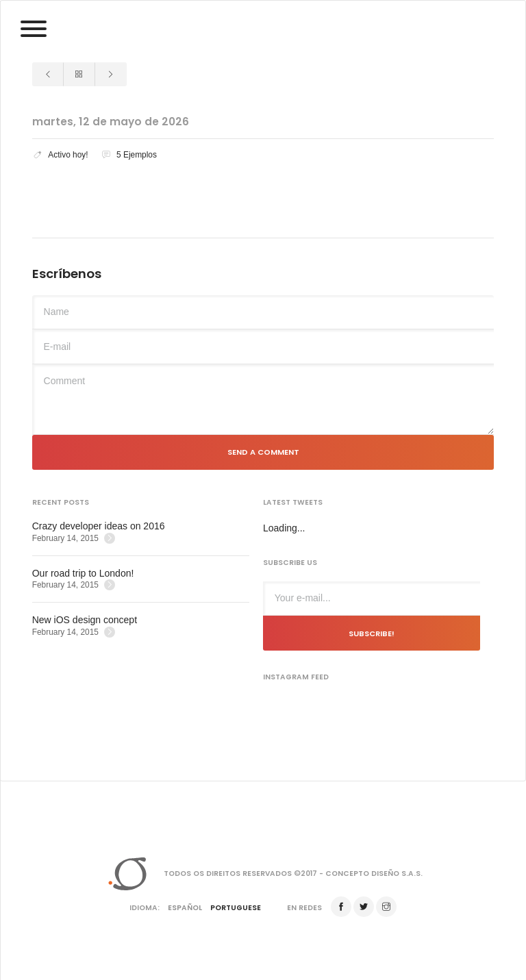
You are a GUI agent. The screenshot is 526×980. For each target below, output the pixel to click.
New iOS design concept (85, 620)
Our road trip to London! (83, 573)
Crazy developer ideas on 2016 (99, 526)
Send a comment (263, 452)
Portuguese (236, 908)
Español (185, 908)
